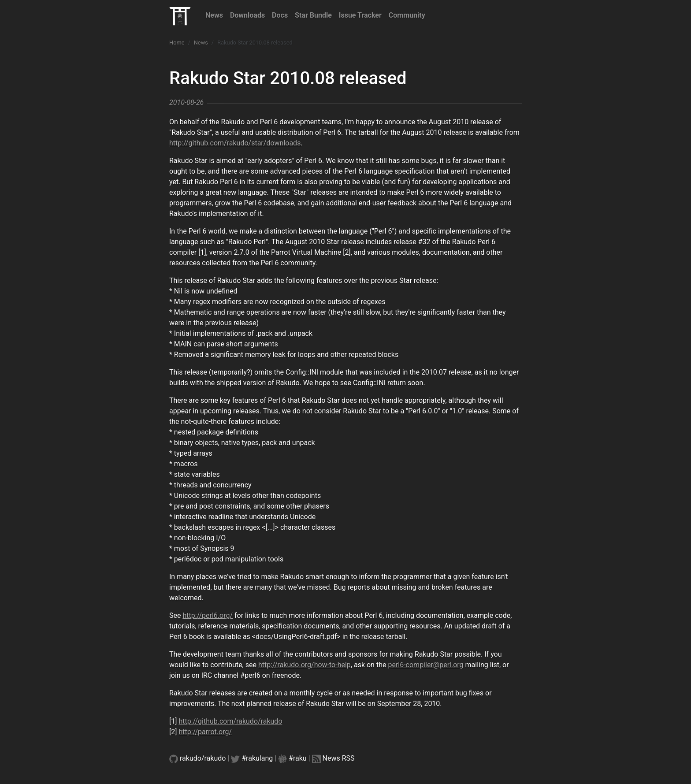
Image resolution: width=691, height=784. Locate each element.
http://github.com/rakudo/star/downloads (235, 143)
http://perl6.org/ (208, 615)
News (214, 15)
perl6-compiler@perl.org (425, 665)
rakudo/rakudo (203, 758)
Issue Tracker (360, 15)
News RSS (339, 758)
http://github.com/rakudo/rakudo (230, 721)
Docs (280, 15)
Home (177, 43)
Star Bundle (313, 15)
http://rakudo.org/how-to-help (305, 665)
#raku (298, 758)
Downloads (247, 15)
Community (407, 15)
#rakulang (257, 758)
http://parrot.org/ (205, 732)
